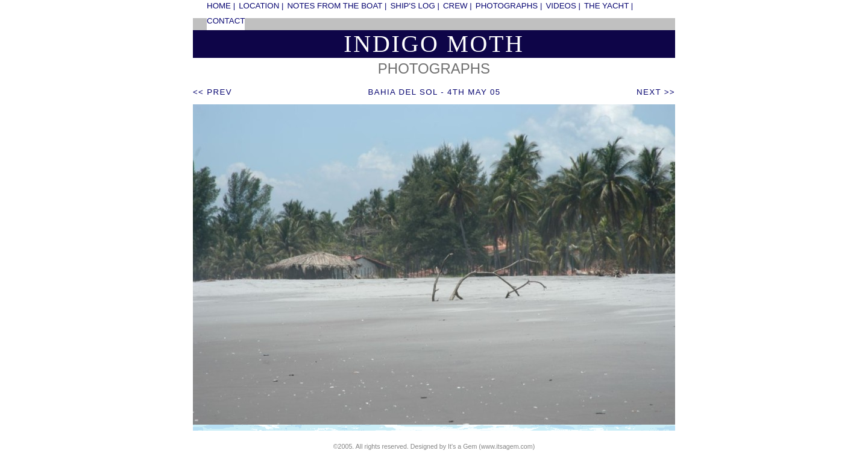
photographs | (509, 6)
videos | (563, 6)
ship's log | (415, 6)
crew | (458, 6)
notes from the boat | (337, 6)
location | (261, 6)
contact (226, 21)
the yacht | (609, 6)
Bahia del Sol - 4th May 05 (435, 92)
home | (221, 6)
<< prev (212, 92)
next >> (656, 92)
